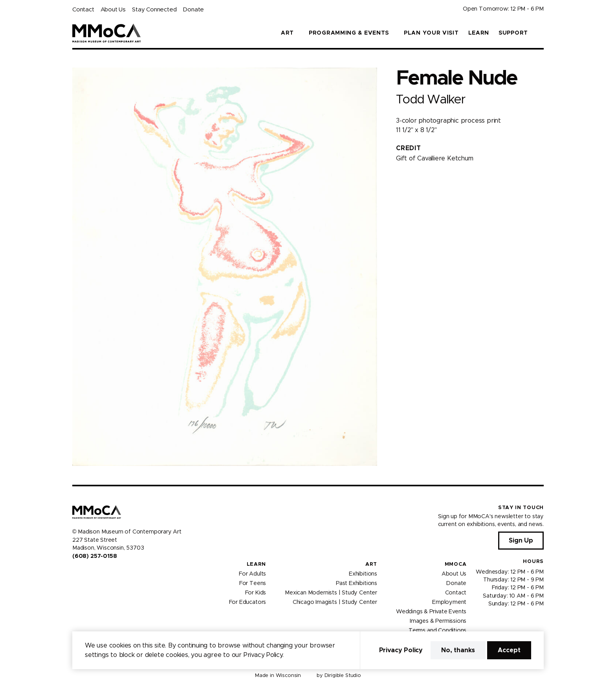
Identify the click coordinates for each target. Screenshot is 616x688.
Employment (449, 602)
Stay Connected (154, 10)
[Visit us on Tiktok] (104, 573)
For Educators (248, 602)
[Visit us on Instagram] (85, 573)
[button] (541, 33)
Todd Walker (430, 100)
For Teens (253, 583)
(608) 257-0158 (94, 556)
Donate (193, 10)
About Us (113, 10)
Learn (479, 33)
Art (371, 564)
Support (513, 33)
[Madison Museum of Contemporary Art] (107, 33)
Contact (83, 10)
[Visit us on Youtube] (94, 573)
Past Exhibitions (357, 583)
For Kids (256, 592)
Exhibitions (363, 574)
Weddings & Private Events (431, 611)
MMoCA (456, 564)
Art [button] (287, 33)
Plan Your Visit (431, 33)
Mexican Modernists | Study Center (331, 592)
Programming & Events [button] (349, 33)
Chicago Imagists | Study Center (335, 602)
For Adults (252, 574)
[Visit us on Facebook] (75, 573)
